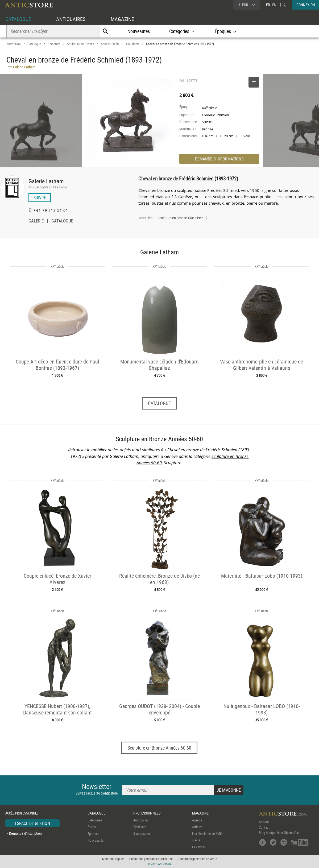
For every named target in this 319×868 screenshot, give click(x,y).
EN (274, 5)
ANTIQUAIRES (71, 19)
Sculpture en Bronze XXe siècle (180, 218)
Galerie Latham (46, 181)
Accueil (264, 822)
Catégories (95, 820)
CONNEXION (306, 5)
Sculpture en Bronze (81, 44)
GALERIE (36, 221)
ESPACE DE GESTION (32, 823)
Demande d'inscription (25, 833)
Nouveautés (139, 31)
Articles (197, 827)
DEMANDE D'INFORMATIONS (219, 159)
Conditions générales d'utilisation (151, 859)
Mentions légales (113, 859)
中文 (283, 5)
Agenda (197, 820)
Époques (93, 834)
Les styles (199, 847)
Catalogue (34, 44)
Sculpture (54, 44)
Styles (92, 827)
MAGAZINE (122, 19)
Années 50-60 (110, 44)
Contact (264, 827)
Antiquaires (141, 820)
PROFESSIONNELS (147, 813)
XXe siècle (132, 44)
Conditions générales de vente (197, 859)
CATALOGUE (18, 19)
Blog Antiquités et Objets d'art (279, 833)
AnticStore (14, 44)
